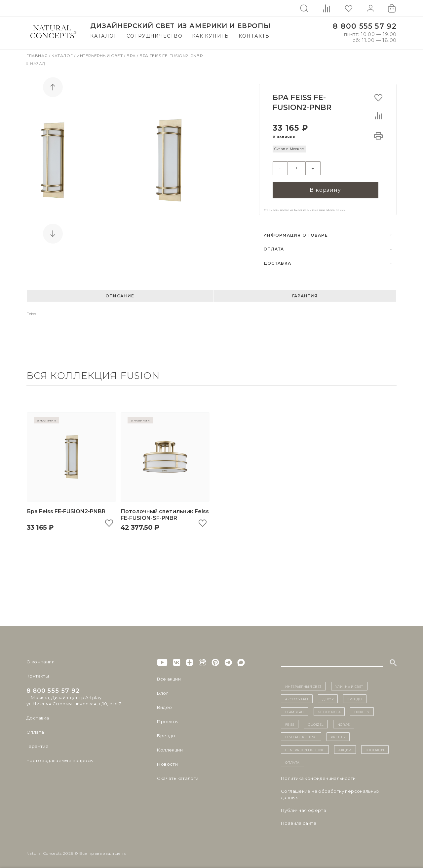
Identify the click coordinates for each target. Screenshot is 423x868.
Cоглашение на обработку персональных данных (330, 792)
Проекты (168, 719)
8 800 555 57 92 (365, 26)
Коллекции (170, 748)
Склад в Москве (289, 149)
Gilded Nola (329, 709)
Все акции (169, 677)
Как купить (211, 36)
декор (328, 697)
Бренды (166, 733)
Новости (167, 762)
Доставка (277, 261)
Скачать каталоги (178, 776)
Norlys (344, 722)
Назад (36, 64)
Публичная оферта (304, 808)
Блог (163, 691)
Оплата (274, 247)
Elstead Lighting (301, 735)
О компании (40, 659)
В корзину (325, 188)
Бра (132, 56)
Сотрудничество (155, 36)
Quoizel (316, 722)
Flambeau (295, 709)
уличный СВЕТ (349, 684)
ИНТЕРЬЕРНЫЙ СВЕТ (303, 684)
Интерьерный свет (100, 56)
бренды (355, 697)
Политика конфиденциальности (318, 776)
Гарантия (305, 294)
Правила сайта (299, 821)
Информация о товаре (296, 233)
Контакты (255, 36)
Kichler (338, 735)
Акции (345, 747)
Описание (120, 294)
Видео (164, 705)
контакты (375, 747)
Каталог (104, 36)
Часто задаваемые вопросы (60, 758)
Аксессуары (297, 697)
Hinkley (362, 709)
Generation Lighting (305, 747)
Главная (38, 56)
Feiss (31, 312)
